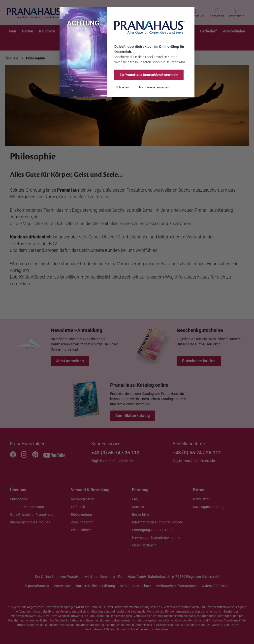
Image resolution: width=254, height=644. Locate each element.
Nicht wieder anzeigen (154, 87)
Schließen (122, 87)
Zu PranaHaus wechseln (149, 75)
